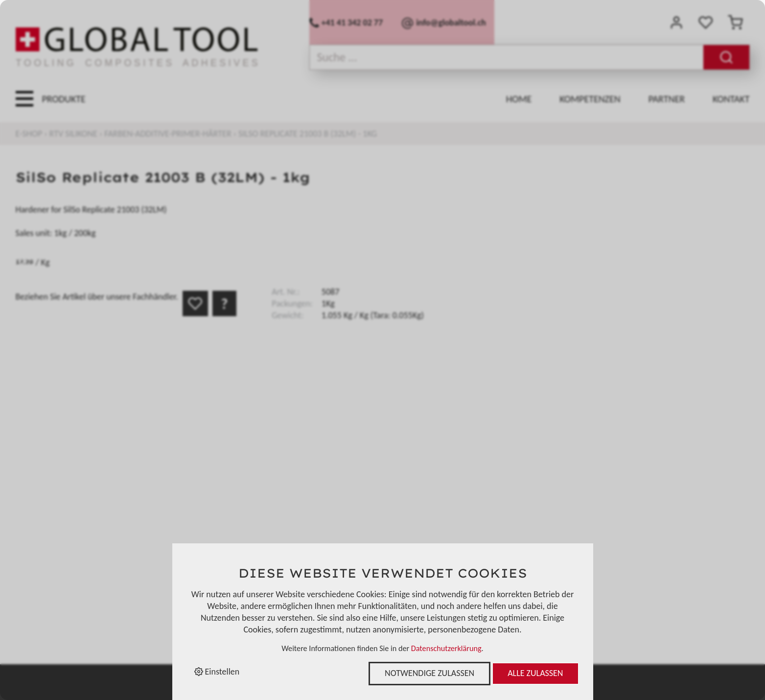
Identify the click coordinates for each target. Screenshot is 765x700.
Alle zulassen (535, 673)
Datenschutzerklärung (446, 648)
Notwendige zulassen (429, 673)
